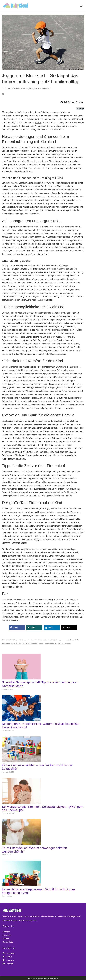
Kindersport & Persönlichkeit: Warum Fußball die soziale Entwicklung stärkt (41, 726)
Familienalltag (16, 640)
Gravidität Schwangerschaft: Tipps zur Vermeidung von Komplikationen (40, 684)
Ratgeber (46, 88)
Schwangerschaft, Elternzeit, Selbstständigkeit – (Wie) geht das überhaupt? (43, 808)
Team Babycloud (13, 88)
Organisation (16, 643)
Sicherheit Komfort (30, 643)
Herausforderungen (55, 640)
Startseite (6, 932)
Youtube (8, 964)
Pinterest (8, 960)
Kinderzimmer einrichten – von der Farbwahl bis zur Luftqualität (37, 767)
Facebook (9, 953)
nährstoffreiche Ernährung (61, 492)
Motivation (6, 643)
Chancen (5, 640)
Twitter (7, 957)
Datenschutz (8, 942)
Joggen (66, 640)
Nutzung (6, 939)
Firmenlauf (26, 640)
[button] (17, 628)
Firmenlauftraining (39, 640)
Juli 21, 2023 (34, 88)
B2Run (38, 123)
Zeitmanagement (65, 643)
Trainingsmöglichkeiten (48, 643)
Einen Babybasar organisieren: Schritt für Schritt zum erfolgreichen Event (38, 891)
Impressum (7, 935)
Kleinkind (74, 640)
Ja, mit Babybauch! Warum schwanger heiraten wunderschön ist (34, 850)
